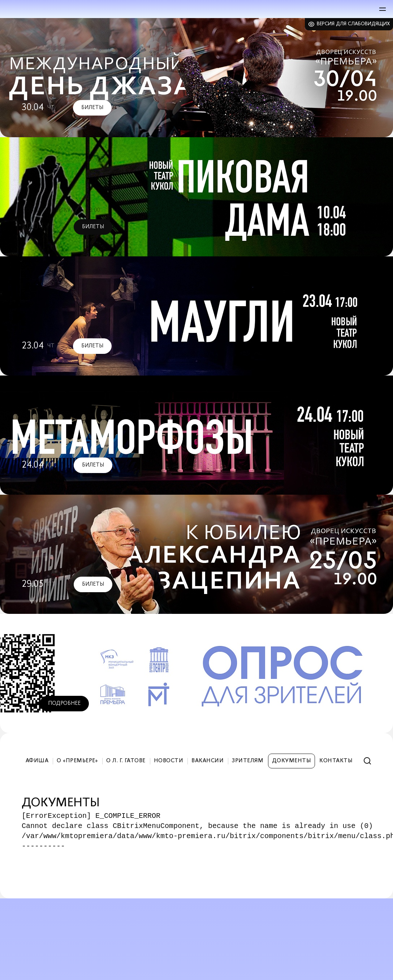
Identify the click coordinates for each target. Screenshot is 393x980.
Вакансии (208, 761)
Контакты (336, 761)
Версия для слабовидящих (353, 24)
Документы (291, 761)
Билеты (92, 108)
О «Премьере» (77, 761)
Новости (169, 761)
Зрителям (248, 761)
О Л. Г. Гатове (126, 761)
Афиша (37, 761)
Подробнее (64, 703)
